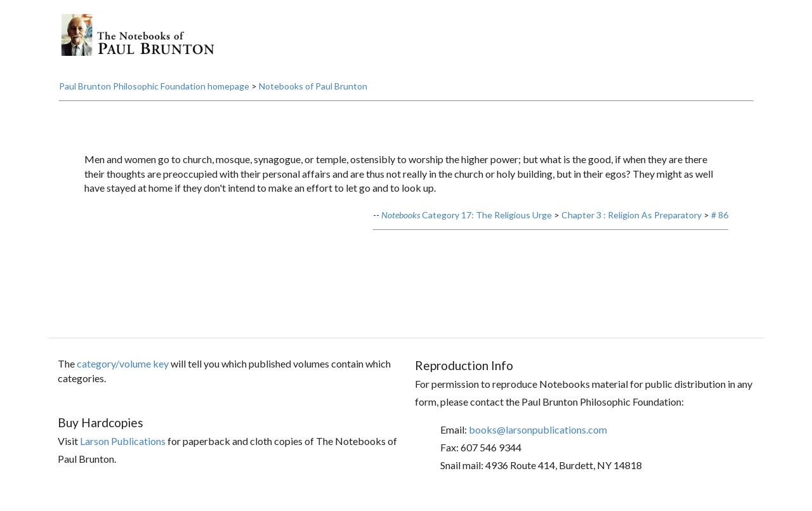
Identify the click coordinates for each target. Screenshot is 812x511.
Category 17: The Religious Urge (467, 215)
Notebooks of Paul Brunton (313, 86)
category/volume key (123, 363)
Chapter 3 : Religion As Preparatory (632, 215)
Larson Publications (123, 441)
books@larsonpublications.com (538, 429)
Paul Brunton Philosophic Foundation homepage (154, 86)
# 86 (720, 215)
